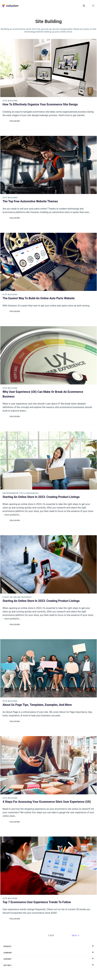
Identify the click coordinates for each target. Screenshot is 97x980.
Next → (76, 935)
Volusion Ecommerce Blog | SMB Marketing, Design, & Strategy (10, 6)
